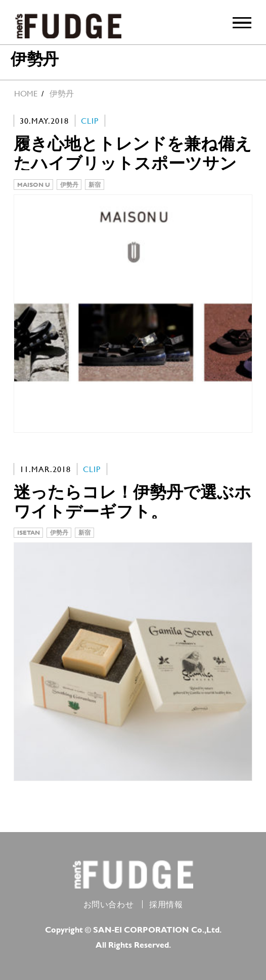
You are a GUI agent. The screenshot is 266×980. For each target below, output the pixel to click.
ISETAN (29, 532)
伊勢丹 (69, 184)
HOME (26, 94)
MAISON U (34, 184)
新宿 (95, 184)
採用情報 (166, 904)
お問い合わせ (109, 904)
